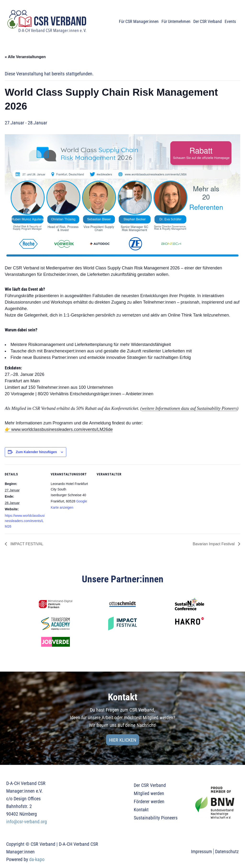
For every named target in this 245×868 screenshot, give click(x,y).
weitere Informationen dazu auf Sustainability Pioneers (189, 408)
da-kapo (37, 859)
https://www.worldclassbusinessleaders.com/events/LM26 (25, 521)
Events (230, 21)
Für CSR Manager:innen (139, 21)
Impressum (201, 851)
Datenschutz (227, 851)
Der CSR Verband (208, 21)
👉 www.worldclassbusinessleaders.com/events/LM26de (59, 429)
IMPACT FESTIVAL (26, 544)
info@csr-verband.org (27, 822)
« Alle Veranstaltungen (25, 57)
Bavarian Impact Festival (214, 544)
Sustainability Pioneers (156, 818)
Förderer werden (149, 801)
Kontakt (141, 810)
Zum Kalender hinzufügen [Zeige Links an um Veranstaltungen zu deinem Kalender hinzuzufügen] (36, 452)
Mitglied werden (149, 793)
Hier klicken (123, 740)
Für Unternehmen (176, 21)
